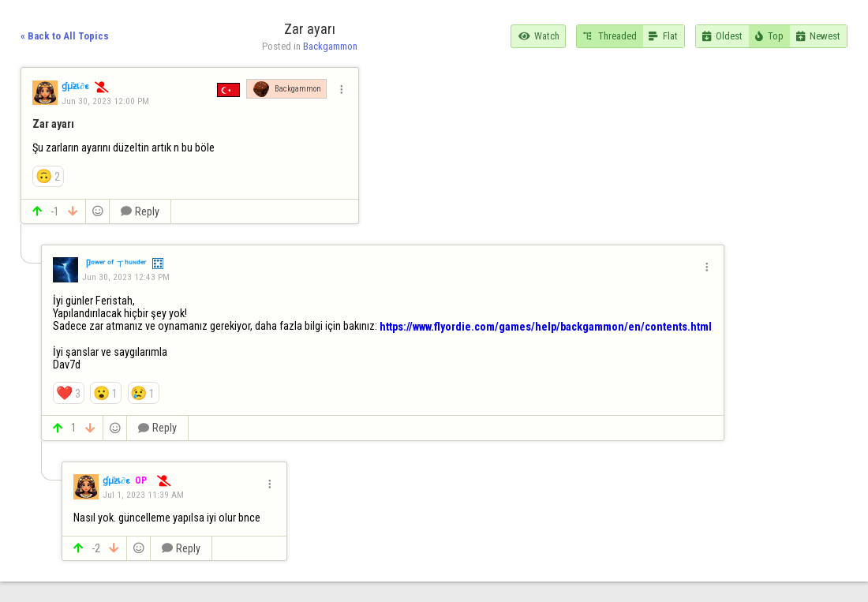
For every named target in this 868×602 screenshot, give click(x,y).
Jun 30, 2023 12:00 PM (105, 101)
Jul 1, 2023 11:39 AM (143, 495)
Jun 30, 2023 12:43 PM (126, 277)
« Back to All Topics (65, 36)
